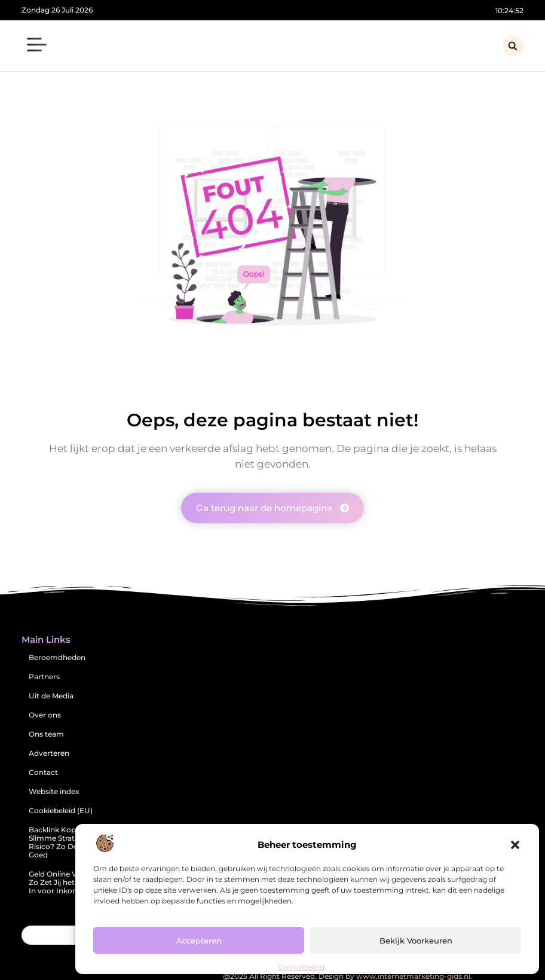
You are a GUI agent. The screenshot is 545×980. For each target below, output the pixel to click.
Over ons (45, 715)
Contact (43, 772)
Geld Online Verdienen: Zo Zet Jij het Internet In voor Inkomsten (69, 882)
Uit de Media (51, 696)
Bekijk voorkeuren (416, 941)
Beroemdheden (57, 657)
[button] (515, 845)
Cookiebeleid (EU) (61, 810)
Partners (44, 677)
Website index (54, 791)
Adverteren (49, 753)
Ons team (46, 734)
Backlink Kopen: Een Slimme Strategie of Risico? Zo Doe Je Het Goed (68, 842)
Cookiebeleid (301, 967)
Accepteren (199, 941)
